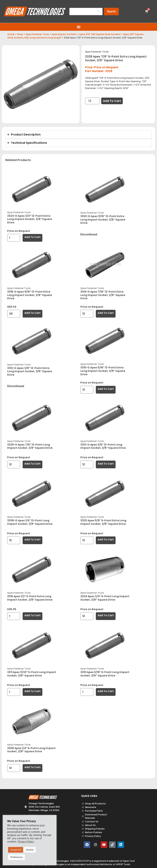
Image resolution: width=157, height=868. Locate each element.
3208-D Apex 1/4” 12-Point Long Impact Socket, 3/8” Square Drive (30, 522)
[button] (78, 27)
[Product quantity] (92, 101)
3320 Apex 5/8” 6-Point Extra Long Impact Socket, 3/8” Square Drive (103, 522)
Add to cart (112, 101)
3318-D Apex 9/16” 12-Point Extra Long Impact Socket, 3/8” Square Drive (30, 295)
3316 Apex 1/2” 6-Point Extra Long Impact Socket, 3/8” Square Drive (30, 598)
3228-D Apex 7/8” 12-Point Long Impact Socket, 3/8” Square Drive (30, 446)
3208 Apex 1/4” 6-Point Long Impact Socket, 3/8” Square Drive (31, 750)
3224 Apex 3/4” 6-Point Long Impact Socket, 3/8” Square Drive (105, 598)
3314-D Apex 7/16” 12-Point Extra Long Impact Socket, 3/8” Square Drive (103, 295)
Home (11, 34)
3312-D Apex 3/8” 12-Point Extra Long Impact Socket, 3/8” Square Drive (30, 371)
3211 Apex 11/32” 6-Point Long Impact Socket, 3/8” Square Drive (32, 674)
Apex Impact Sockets (64, 34)
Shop (20, 34)
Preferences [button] (16, 857)
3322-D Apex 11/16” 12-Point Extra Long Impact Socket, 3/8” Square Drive (103, 220)
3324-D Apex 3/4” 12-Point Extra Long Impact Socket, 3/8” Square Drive (30, 219)
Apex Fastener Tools (37, 34)
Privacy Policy (26, 842)
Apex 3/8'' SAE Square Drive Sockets (100, 34)
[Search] (111, 12)
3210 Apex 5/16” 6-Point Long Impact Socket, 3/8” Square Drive (105, 674)
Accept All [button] (16, 850)
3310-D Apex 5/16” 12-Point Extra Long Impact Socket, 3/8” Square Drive (103, 371)
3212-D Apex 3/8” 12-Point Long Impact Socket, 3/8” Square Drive (103, 446)
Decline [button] (30, 850)
